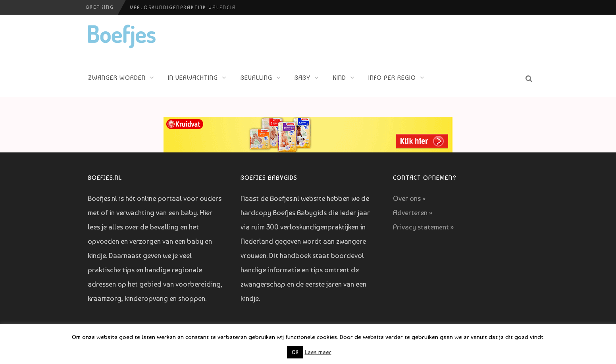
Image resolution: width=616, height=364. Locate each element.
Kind (340, 78)
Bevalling (256, 78)
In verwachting (193, 78)
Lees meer (318, 352)
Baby (302, 78)
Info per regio (392, 78)
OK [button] (295, 352)
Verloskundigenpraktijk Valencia (183, 8)
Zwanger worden (117, 78)
